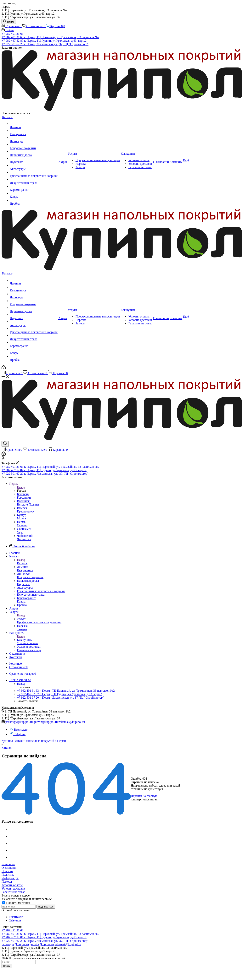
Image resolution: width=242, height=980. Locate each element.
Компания (8, 864)
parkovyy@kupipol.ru (19, 722)
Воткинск (23, 501)
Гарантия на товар (13, 892)
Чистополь (24, 539)
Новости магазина (16, 903)
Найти (7, 966)
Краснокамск (26, 511)
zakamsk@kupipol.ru (72, 722)
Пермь (21, 522)
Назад (21, 487)
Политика (8, 875)
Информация (10, 878)
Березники (24, 498)
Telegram (17, 734)
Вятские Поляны (28, 504)
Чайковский (25, 536)
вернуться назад (147, 799)
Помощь (7, 882)
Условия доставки (13, 888)
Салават (22, 525)
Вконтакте (18, 730)
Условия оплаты (12, 885)
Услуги (22, 619)
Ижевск (22, 508)
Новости (7, 871)
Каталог (22, 563)
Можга (21, 518)
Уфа (20, 532)
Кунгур (22, 515)
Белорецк (23, 494)
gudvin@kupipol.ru (45, 722)
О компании (9, 868)
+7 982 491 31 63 (12, 34)
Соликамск (24, 529)
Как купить (24, 640)
